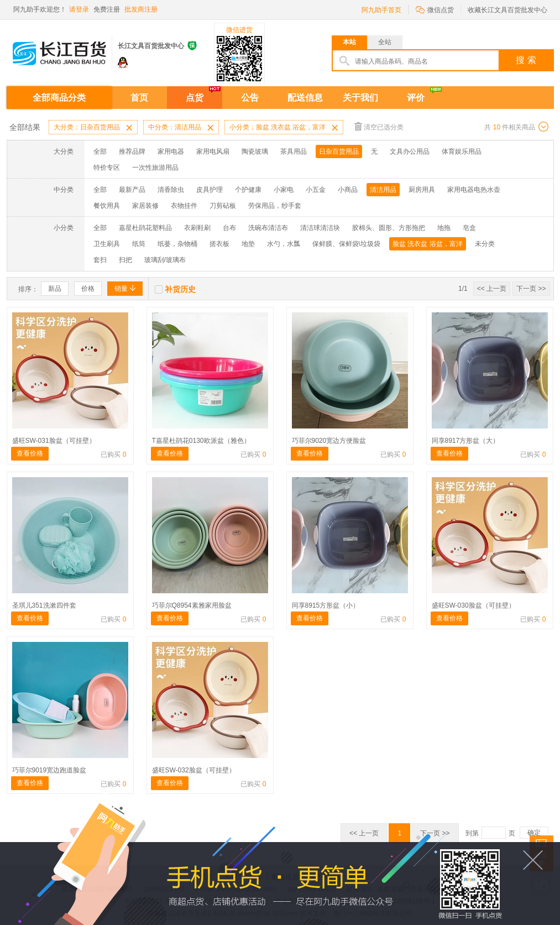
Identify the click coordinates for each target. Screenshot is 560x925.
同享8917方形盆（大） (466, 441)
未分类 (485, 244)
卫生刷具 (107, 244)
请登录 (79, 9)
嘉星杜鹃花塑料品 (145, 228)
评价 (416, 98)
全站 (385, 42)
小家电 (284, 190)
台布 (229, 228)
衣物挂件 (184, 206)
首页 (139, 98)
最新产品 (132, 190)
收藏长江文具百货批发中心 (507, 10)
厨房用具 (422, 190)
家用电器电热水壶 (474, 190)
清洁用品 (383, 190)
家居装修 (145, 206)
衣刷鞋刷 (197, 228)
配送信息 (305, 98)
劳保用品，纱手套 (275, 206)
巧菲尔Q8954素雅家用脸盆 (192, 605)
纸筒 (139, 244)
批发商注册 (141, 9)
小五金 (316, 190)
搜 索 (526, 60)
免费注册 (107, 9)
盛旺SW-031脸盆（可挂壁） (54, 441)
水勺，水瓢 (284, 244)
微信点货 (435, 9)
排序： (28, 289)
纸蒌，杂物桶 (177, 244)
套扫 (100, 260)
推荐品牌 (132, 151)
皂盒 (469, 228)
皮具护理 (210, 190)
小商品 (348, 190)
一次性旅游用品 (155, 168)
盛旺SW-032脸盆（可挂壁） (194, 770)
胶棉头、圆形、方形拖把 (389, 228)
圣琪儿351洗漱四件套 (44, 605)
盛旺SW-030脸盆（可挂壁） (473, 605)
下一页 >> (531, 289)
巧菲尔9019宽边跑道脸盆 (49, 770)
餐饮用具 (107, 206)
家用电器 (171, 151)
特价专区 (107, 168)
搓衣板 (219, 244)
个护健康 (248, 190)
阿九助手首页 (381, 10)
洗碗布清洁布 (268, 228)
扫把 (125, 260)
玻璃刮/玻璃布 (165, 260)
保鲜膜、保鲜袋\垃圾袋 (346, 244)
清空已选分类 (379, 126)
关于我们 (360, 98)
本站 (349, 42)
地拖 (444, 228)
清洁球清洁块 (320, 228)
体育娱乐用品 (462, 151)
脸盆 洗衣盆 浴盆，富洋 (428, 244)
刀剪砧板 (223, 206)
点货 (195, 98)
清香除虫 (171, 190)
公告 (250, 98)
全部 (100, 151)
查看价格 (30, 453)
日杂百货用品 (339, 151)
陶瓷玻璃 (255, 151)
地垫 (248, 244)
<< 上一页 (492, 289)
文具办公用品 (410, 151)
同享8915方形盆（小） (326, 605)
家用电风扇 (213, 151)
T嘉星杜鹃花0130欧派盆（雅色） (201, 441)
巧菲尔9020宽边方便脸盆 (329, 441)
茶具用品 (294, 151)
